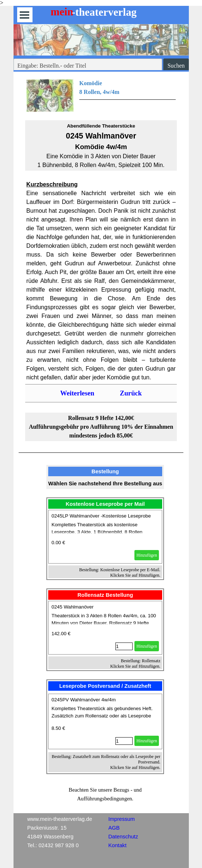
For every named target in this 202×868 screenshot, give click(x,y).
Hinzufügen (147, 555)
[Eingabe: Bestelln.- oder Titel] (88, 66)
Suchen (176, 66)
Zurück (131, 393)
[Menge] (124, 646)
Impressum (122, 819)
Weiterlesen (77, 393)
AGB (114, 828)
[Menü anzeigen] (25, 15)
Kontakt (118, 845)
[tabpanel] (101, 95)
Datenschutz (123, 837)
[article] (105, 537)
